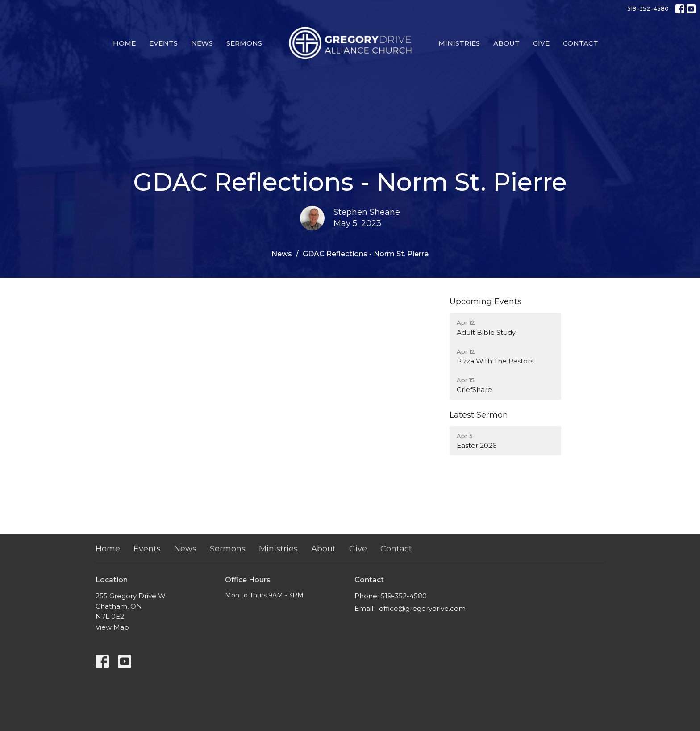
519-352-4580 (648, 8)
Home (124, 43)
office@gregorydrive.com (422, 608)
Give (541, 43)
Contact (581, 43)
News (202, 43)
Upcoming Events (485, 301)
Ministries (459, 43)
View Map (112, 627)
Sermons (244, 43)
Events (163, 43)
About (506, 43)
